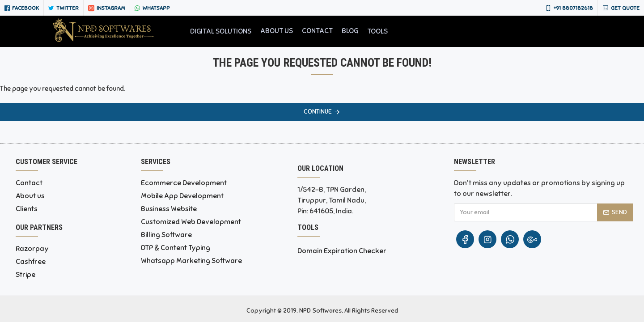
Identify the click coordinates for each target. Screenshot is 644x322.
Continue (318, 112)
